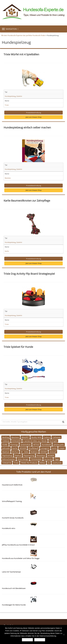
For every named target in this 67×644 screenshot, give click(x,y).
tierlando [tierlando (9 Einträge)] (48, 459)
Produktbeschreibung (34, 113)
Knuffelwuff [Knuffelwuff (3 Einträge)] (33, 448)
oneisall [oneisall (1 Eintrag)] (53, 452)
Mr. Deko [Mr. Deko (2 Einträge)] (24, 452)
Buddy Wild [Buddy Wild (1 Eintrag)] (36, 437)
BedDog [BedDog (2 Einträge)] (6, 437)
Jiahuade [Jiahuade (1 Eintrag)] (6, 448)
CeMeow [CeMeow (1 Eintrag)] (6, 441)
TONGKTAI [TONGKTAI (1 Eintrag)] (7, 463)
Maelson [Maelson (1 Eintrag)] (6, 452)
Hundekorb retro (9, 528)
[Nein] (64, 635)
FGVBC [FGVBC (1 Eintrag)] (5, 445)
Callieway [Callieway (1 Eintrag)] (57, 437)
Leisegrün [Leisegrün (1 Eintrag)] (45, 448)
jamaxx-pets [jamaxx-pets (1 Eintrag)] (59, 445)
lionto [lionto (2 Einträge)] (54, 448)
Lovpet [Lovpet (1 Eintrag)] (62, 448)
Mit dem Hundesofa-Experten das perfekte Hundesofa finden (23, 35)
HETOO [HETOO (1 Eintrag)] (36, 445)
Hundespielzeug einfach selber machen (27, 127)
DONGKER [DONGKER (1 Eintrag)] (16, 441)
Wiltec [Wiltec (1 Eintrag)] (43, 463)
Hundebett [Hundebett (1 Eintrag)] (46, 445)
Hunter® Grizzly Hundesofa (13, 518)
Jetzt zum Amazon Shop (34, 117)
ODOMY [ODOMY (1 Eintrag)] (44, 452)
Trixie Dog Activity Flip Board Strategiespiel (29, 274)
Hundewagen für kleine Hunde (14, 605)
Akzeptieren (27, 640)
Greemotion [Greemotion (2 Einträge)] (26, 445)
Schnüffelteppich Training (12, 501)
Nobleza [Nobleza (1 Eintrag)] (34, 452)
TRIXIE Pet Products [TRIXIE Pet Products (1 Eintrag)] (29, 463)
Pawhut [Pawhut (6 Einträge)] (18, 456)
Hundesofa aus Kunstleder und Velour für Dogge (21, 558)
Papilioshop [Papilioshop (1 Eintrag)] (7, 456)
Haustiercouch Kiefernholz (12, 485)
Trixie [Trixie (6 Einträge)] (16, 463)
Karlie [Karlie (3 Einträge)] (15, 448)
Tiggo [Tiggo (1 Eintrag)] (57, 459)
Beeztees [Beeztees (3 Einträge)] (15, 437)
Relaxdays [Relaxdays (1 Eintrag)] (41, 456)
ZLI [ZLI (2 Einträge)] (49, 463)
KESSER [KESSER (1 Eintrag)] (23, 448)
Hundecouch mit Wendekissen (14, 588)
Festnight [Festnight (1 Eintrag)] (53, 441)
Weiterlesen (40, 640)
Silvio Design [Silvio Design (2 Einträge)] (23, 459)
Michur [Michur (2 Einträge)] (15, 452)
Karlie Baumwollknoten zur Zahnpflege (27, 201)
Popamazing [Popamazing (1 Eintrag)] (29, 456)
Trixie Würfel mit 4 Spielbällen (21, 54)
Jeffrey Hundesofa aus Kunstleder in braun (18, 545)
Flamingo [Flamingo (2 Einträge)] (14, 445)
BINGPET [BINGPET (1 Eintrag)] (25, 437)
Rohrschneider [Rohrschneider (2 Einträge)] (9, 459)
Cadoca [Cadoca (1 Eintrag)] (47, 437)
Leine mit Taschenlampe (11, 572)
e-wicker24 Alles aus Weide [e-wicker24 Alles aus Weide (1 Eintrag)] (35, 441)
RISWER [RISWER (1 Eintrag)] (51, 456)
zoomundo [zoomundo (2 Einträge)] (57, 463)
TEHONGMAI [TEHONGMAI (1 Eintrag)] (36, 459)
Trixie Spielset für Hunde (18, 347)
